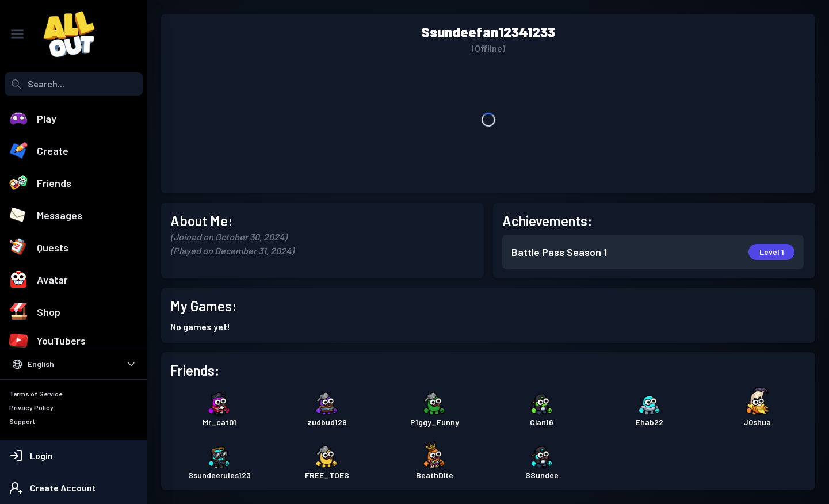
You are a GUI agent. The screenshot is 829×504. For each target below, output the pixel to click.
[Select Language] (74, 364)
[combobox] (74, 84)
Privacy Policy (31, 407)
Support (22, 421)
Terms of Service (36, 394)
